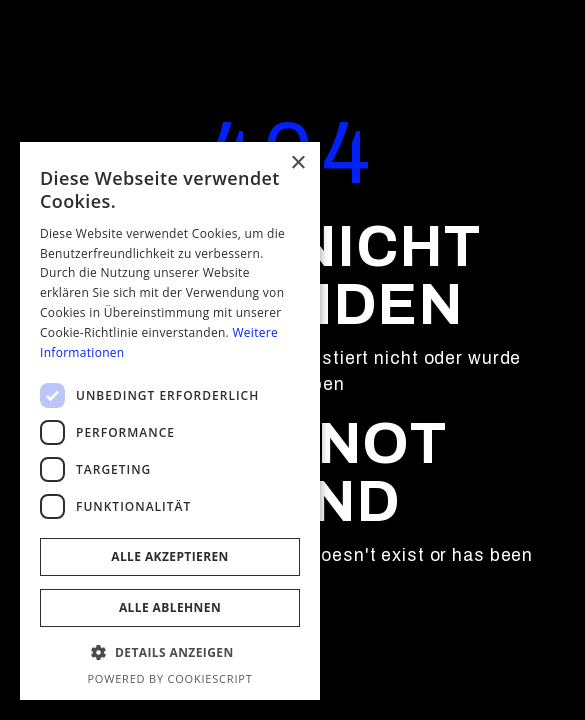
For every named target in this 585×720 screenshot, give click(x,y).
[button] (170, 653)
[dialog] (170, 421)
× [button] (297, 163)
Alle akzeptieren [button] (170, 556)
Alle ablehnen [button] (170, 607)
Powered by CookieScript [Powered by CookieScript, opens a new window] (169, 678)
